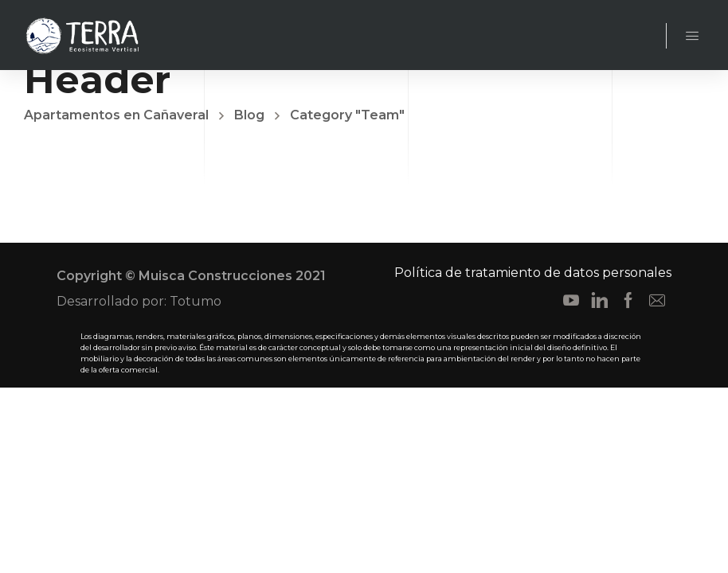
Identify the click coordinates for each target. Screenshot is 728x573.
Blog (249, 115)
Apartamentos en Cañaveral (116, 115)
